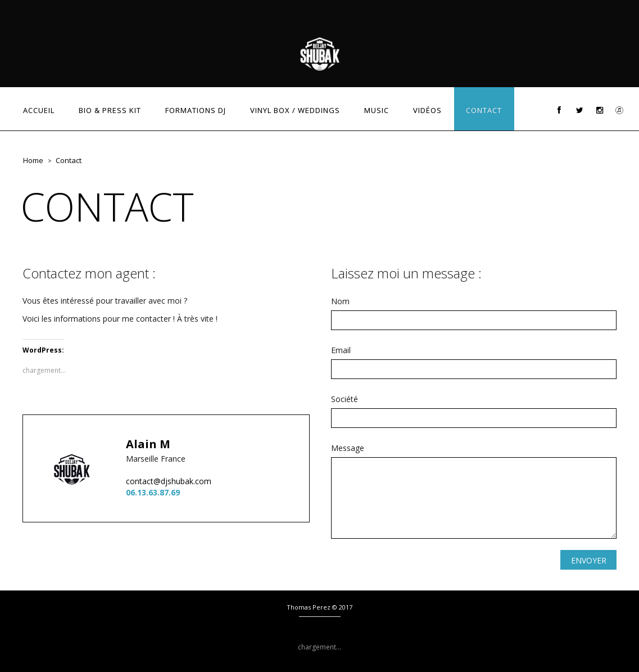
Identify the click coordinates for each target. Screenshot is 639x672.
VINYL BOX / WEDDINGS (295, 110)
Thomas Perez (309, 607)
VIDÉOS (427, 110)
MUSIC (377, 110)
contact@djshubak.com (169, 481)
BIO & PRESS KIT (110, 110)
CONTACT (484, 110)
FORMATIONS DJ (196, 110)
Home (33, 160)
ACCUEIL (39, 110)
